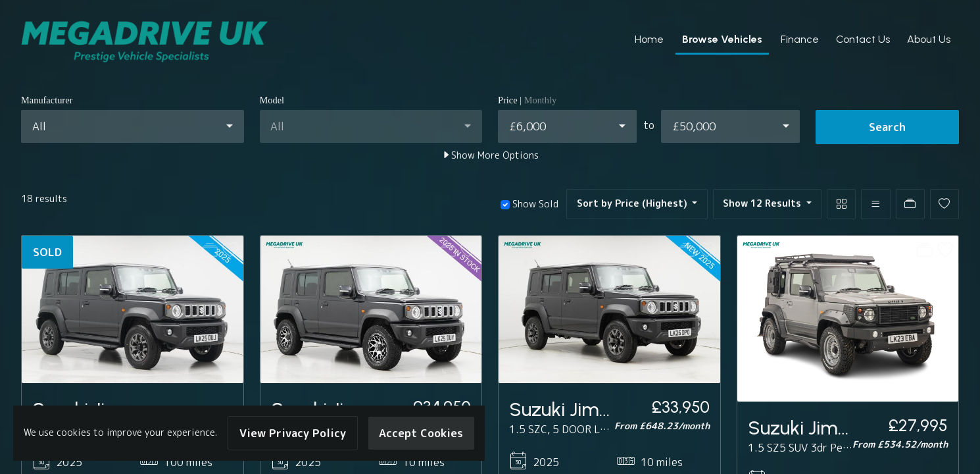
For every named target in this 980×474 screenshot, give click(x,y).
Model (272, 100)
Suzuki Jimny (565, 409)
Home (649, 39)
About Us (929, 39)
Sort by (633, 203)
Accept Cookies (421, 433)
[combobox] (133, 126)
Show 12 (763, 203)
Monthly (541, 100)
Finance (800, 39)
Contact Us (863, 39)
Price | (527, 100)
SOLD (47, 252)
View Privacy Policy (293, 433)
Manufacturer (47, 100)
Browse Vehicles (722, 39)
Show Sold (534, 204)
